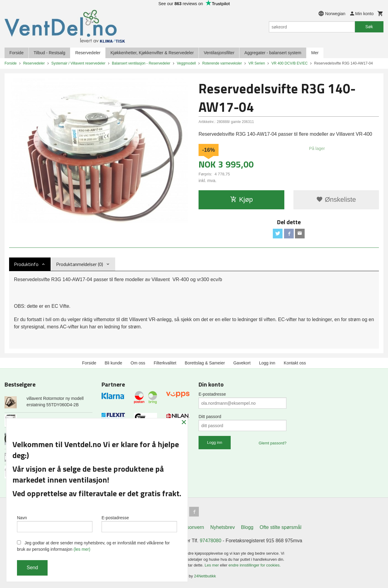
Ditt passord (210, 417)
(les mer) (82, 549)
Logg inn (267, 363)
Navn (55, 524)
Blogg (247, 527)
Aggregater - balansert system (273, 53)
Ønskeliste (336, 199)
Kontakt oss (295, 363)
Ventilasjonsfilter (219, 53)
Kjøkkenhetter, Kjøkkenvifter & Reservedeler (152, 53)
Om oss (138, 363)
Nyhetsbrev (223, 527)
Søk (369, 27)
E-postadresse (212, 394)
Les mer (212, 565)
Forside (17, 53)
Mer (315, 53)
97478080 (211, 541)
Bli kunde (113, 363)
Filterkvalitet (165, 363)
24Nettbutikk (205, 576)
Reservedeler (88, 53)
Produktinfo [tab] (26, 264)
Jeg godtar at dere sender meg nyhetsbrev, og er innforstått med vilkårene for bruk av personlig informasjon (93, 546)
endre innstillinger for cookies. (255, 565)
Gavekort (242, 363)
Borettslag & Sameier (205, 363)
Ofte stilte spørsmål (280, 527)
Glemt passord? (273, 443)
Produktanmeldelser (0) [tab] (80, 264)
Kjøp (241, 199)
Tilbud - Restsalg (50, 53)
